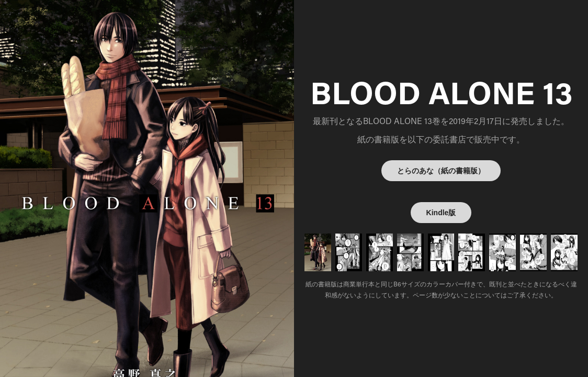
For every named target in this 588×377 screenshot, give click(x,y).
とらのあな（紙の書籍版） (441, 171)
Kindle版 (441, 213)
